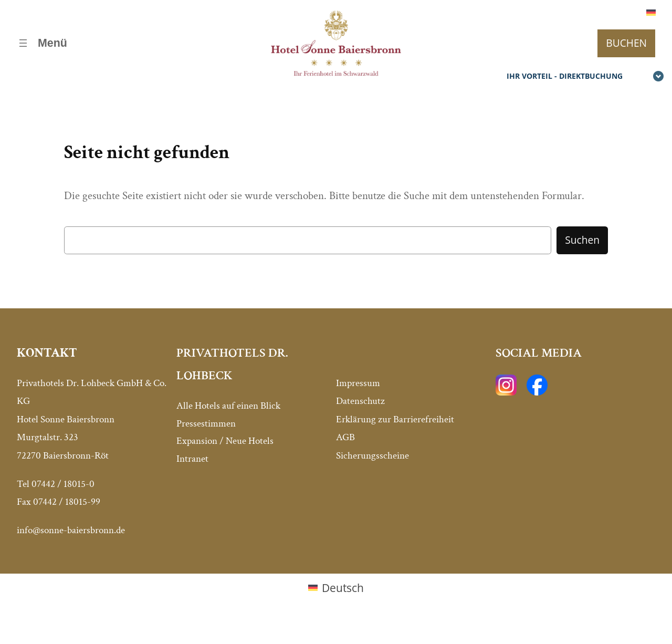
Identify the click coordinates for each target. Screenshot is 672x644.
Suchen (582, 240)
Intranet (192, 459)
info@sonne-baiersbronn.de (71, 530)
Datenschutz (360, 401)
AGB (345, 437)
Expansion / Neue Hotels (225, 441)
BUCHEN (626, 43)
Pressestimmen (206, 424)
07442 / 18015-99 (67, 502)
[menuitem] (651, 12)
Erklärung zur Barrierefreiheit (395, 419)
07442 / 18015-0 (63, 484)
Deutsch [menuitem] (343, 588)
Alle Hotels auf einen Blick (228, 406)
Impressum (358, 383)
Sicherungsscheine (372, 456)
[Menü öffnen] (42, 43)
